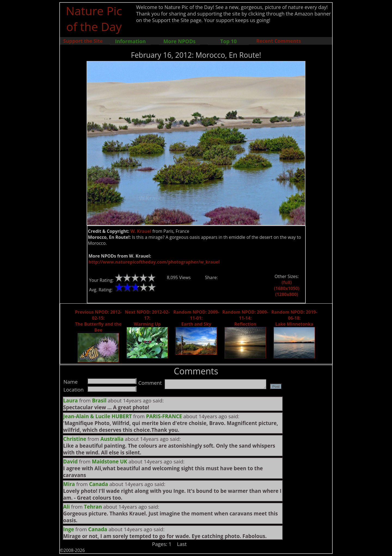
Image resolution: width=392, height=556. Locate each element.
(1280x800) (287, 294)
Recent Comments (278, 41)
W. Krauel (141, 231)
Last (182, 544)
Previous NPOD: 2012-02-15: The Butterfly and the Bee (98, 321)
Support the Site (83, 41)
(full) (287, 282)
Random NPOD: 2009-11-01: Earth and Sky (196, 318)
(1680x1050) (287, 288)
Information (131, 41)
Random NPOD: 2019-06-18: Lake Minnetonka (294, 318)
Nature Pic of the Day (94, 19)
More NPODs (179, 41)
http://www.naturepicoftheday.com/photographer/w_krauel (154, 262)
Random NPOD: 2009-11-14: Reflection (245, 318)
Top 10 (228, 41)
